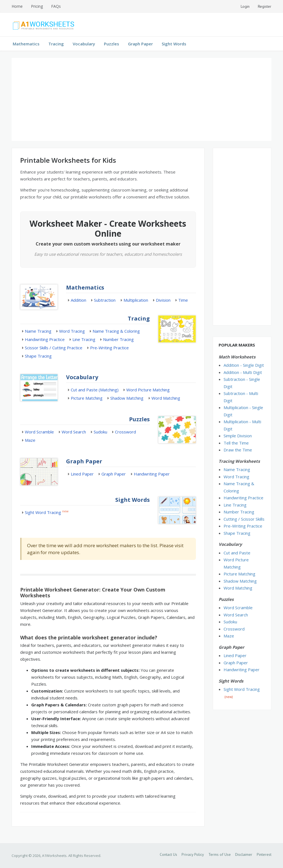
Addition (78, 300)
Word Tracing (72, 331)
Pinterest (264, 854)
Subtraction (105, 300)
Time (183, 300)
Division (163, 300)
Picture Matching (87, 398)
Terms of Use (220, 854)
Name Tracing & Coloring (116, 331)
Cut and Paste (237, 553)
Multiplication (136, 300)
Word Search (74, 432)
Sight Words (174, 44)
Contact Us (168, 854)
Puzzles (112, 44)
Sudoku (100, 432)
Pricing (37, 6)
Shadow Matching (127, 398)
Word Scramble (39, 432)
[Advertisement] (141, 99)
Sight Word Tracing (43, 512)
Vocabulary (84, 44)
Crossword (125, 432)
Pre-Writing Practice (109, 348)
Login (245, 6)
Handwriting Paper (152, 474)
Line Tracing (84, 339)
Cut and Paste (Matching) (95, 390)
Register (265, 6)
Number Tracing (118, 339)
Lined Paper (82, 474)
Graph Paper (140, 44)
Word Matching (166, 398)
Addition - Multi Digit (243, 372)
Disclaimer (244, 854)
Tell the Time (236, 443)
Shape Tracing (38, 356)
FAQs (56, 6)
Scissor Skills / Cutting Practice (54, 348)
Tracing (56, 44)
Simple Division (238, 436)
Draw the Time (238, 450)
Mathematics (26, 44)
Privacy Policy (193, 854)
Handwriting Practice (45, 339)
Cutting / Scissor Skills (244, 519)
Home (17, 6)
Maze (30, 440)
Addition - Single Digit (244, 365)
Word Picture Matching (148, 390)
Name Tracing (38, 331)
